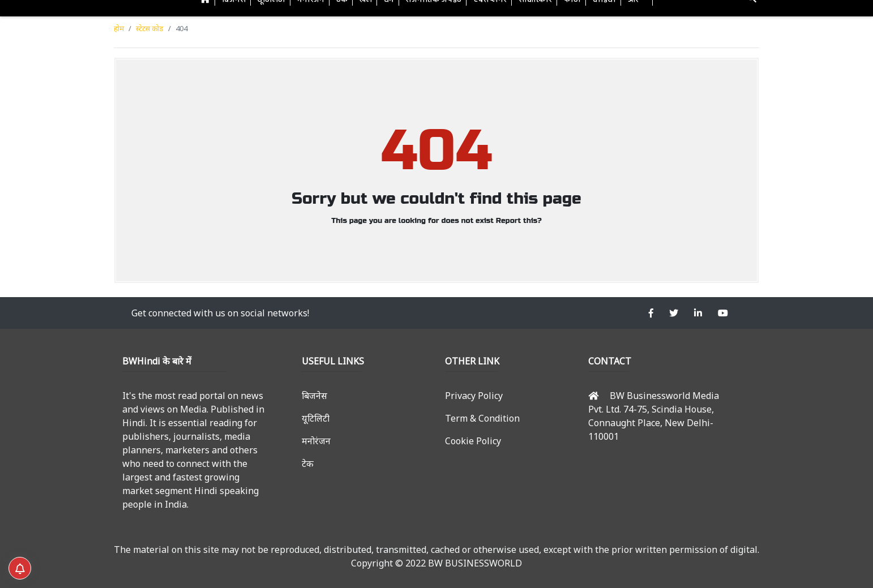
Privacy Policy (474, 396)
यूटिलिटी (316, 418)
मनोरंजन (316, 441)
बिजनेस (314, 396)
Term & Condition (482, 418)
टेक (308, 463)
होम (119, 28)
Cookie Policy (473, 441)
